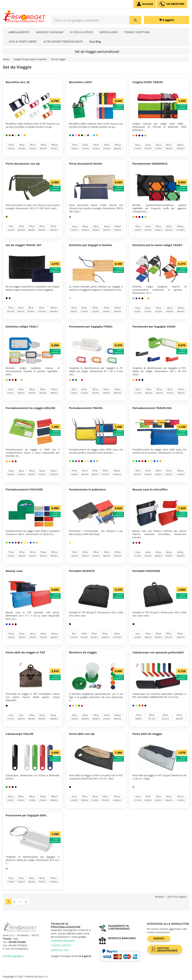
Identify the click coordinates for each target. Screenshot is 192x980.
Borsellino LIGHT (81, 82)
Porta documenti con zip (23, 163)
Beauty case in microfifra (150, 489)
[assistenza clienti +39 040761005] (172, 4)
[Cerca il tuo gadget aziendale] (135, 20)
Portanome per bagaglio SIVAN (154, 326)
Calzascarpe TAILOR (19, 734)
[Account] (145, 4)
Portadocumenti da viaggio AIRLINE (30, 408)
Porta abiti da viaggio (147, 734)
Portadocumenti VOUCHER (24, 489)
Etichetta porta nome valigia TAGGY (157, 245)
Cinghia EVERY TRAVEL (148, 82)
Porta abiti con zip (82, 734)
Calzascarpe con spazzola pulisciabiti (158, 652)
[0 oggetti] (167, 20)
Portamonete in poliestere (87, 489)
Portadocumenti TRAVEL (86, 408)
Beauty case (14, 571)
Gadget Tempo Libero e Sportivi (30, 59)
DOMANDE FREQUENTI (63, 941)
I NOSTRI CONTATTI (61, 945)
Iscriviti (159, 938)
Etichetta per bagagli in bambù (91, 245)
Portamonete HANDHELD (150, 163)
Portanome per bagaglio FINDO (91, 326)
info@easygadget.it (14, 956)
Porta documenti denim (86, 163)
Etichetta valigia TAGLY (22, 326)
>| (26, 902)
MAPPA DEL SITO (60, 950)
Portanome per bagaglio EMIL (26, 815)
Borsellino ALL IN (18, 82)
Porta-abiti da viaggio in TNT (25, 652)
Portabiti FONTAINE (146, 571)
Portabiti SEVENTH (82, 571)
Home (6, 59)
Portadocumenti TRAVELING (152, 408)
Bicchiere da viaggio (83, 652)
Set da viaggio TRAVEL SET (24, 245)
